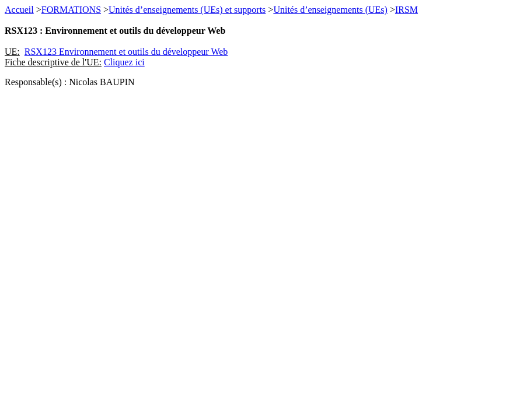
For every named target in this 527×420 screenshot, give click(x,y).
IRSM (406, 10)
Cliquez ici (124, 62)
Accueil (19, 10)
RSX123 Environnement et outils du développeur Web (126, 52)
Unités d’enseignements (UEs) (330, 10)
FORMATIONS (71, 10)
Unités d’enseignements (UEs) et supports (187, 10)
